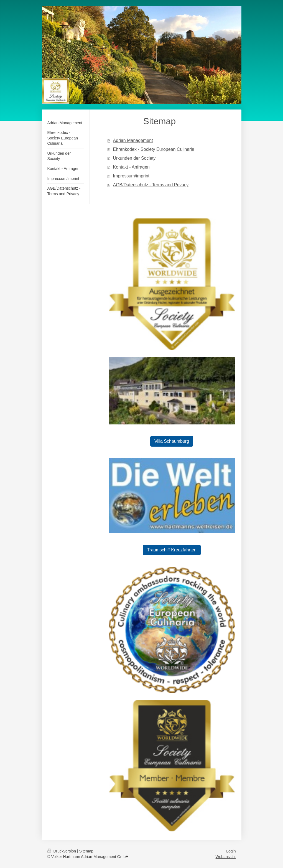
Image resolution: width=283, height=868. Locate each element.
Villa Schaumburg (172, 441)
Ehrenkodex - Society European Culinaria (154, 149)
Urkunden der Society (134, 158)
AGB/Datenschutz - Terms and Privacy (151, 185)
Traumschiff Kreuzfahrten (172, 550)
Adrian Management (133, 140)
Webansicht (226, 857)
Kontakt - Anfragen (131, 167)
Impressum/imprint (131, 176)
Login (231, 851)
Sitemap (86, 851)
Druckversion (62, 851)
